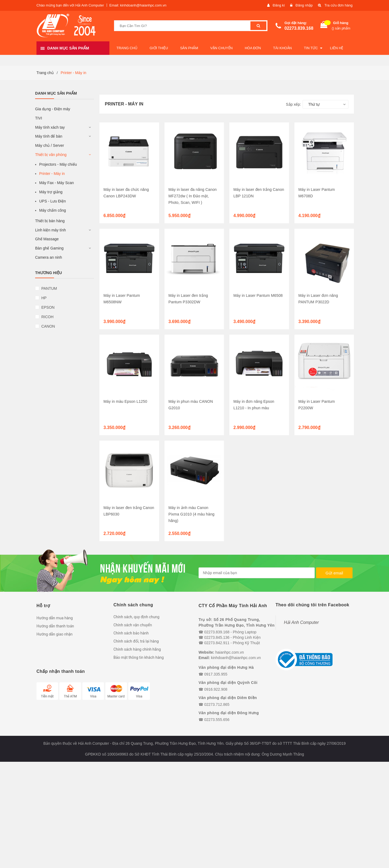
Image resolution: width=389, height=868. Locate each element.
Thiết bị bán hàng (50, 221)
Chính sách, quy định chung (136, 617)
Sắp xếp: (293, 104)
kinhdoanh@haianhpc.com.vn (236, 658)
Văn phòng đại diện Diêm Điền (228, 698)
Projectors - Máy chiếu (58, 164)
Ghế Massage (47, 239)
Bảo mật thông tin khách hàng (139, 657)
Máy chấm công (53, 210)
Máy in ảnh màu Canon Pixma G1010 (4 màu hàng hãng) (192, 514)
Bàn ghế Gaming (49, 248)
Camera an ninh (49, 257)
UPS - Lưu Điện (53, 201)
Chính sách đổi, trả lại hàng (136, 641)
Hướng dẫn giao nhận (55, 634)
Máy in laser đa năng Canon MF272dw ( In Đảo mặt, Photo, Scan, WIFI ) (193, 196)
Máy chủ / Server (50, 145)
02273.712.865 (217, 704)
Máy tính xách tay (50, 127)
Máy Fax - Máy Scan (56, 183)
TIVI (39, 118)
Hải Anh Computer (301, 622)
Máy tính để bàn (49, 136)
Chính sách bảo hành (131, 633)
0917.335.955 (216, 674)
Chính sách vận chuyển (133, 625)
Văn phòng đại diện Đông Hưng (229, 713)
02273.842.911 (217, 643)
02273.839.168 (299, 28)
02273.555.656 (217, 720)
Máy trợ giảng (51, 192)
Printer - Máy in (52, 174)
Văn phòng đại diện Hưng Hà (226, 667)
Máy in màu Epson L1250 (125, 401)
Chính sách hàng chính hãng (137, 649)
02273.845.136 (217, 637)
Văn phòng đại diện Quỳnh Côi (228, 683)
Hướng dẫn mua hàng (55, 618)
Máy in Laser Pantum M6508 (258, 295)
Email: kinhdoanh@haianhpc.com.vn (138, 5)
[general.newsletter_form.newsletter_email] (257, 573)
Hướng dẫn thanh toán (55, 626)
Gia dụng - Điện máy (53, 109)
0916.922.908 (216, 689)
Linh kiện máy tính (51, 230)
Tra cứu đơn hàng (338, 5)
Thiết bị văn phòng (51, 155)
